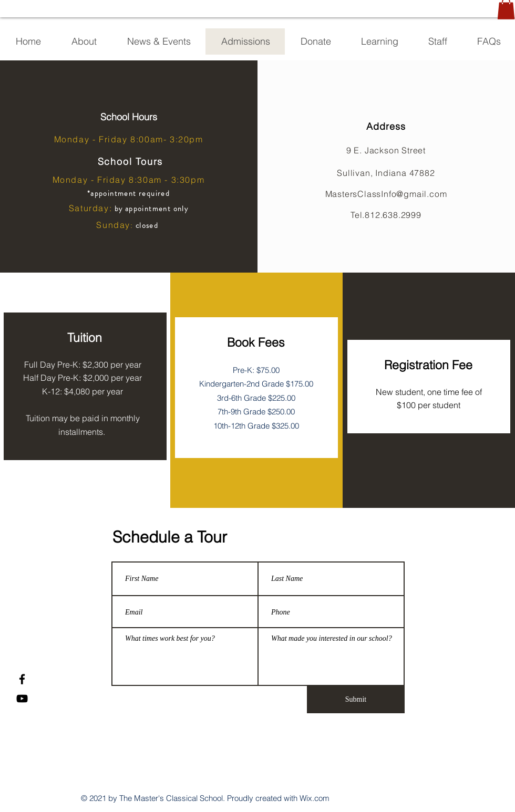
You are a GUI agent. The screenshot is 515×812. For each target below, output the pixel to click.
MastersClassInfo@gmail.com (386, 194)
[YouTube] (22, 699)
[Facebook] (22, 679)
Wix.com (315, 798)
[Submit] (356, 700)
